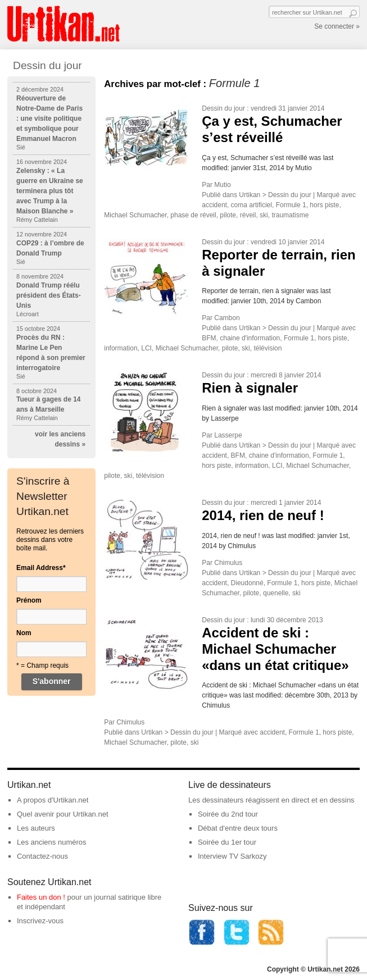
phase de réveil (193, 215)
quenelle (276, 593)
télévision (268, 348)
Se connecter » (337, 26)
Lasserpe (228, 435)
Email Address (41, 568)
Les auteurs (36, 828)
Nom (24, 633)
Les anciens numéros (52, 842)
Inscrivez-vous (40, 921)
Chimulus (228, 563)
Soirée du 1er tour (227, 842)
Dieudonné (247, 583)
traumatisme (290, 215)
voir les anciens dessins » (60, 439)
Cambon (227, 318)
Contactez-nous (42, 856)
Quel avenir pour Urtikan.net (63, 814)
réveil (248, 215)
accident (214, 205)
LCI (146, 348)
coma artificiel (252, 205)
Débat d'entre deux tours (238, 828)
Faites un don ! (41, 897)
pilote (228, 215)
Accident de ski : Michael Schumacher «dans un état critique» (275, 649)
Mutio (222, 185)
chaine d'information (250, 338)
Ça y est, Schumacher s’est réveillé (272, 129)
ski (264, 215)
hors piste (324, 205)
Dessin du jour (223, 108)
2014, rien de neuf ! (263, 515)
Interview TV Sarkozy (232, 856)
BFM (209, 338)
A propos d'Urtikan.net (53, 800)
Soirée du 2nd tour (228, 814)
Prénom (29, 600)
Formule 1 (291, 205)
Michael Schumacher (135, 215)
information (121, 348)
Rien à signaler (250, 388)
